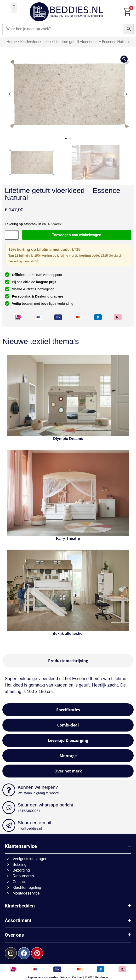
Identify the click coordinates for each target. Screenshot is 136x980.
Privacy (65, 977)
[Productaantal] (12, 235)
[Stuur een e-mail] (9, 825)
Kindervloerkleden (35, 42)
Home (12, 42)
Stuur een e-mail (34, 823)
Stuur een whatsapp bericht (45, 805)
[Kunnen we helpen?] (9, 790)
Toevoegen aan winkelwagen (77, 235)
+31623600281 (29, 811)
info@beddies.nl (30, 828)
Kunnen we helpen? (38, 787)
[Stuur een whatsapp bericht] (9, 808)
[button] (14, 8)
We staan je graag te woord (38, 793)
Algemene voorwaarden (43, 977)
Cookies (77, 977)
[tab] (68, 661)
